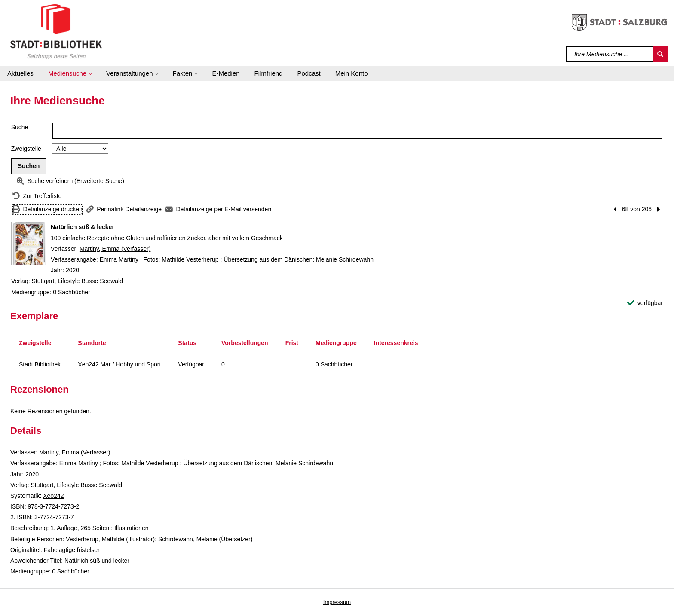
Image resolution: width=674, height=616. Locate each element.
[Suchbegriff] (610, 54)
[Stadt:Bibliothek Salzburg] (56, 31)
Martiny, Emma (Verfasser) (115, 249)
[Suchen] (660, 54)
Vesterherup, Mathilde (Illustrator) (110, 539)
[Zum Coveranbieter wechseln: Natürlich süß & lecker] (29, 244)
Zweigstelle (26, 149)
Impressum (337, 602)
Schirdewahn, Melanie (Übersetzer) (205, 539)
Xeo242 (53, 496)
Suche (20, 127)
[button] (70, 73)
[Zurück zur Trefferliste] (37, 196)
